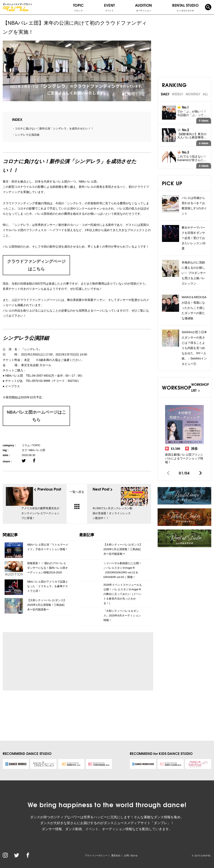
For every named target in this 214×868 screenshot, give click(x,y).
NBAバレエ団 (37, 450)
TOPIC (78, 7)
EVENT (110, 7)
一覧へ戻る (77, 499)
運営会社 (116, 855)
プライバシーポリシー (96, 855)
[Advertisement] (45, 661)
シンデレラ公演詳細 (27, 135)
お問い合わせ (131, 855)
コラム (26, 445)
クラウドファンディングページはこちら (36, 265)
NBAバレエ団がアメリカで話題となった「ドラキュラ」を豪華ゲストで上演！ (48, 586)
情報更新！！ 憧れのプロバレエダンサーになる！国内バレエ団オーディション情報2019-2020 (48, 568)
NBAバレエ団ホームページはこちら (36, 416)
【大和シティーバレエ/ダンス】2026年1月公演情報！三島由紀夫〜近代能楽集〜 (47, 605)
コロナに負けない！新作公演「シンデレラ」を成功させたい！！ (54, 128)
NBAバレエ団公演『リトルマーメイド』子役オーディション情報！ (48, 547)
